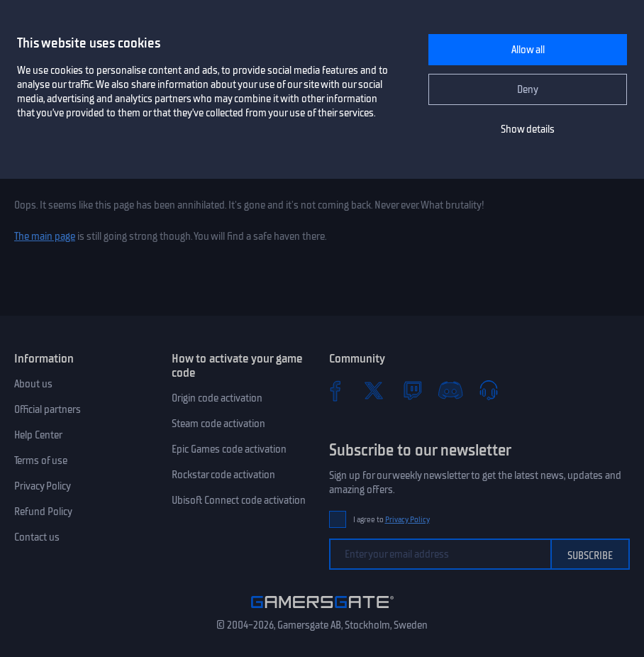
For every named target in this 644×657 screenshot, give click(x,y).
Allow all (528, 50)
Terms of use (41, 460)
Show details (528, 129)
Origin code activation (217, 398)
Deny (528, 89)
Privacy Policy (43, 486)
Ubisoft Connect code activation (239, 500)
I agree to (392, 520)
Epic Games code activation (229, 449)
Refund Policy (43, 512)
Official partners (48, 409)
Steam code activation (218, 424)
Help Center (38, 435)
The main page (45, 236)
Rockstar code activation (223, 475)
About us (33, 384)
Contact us (37, 537)
